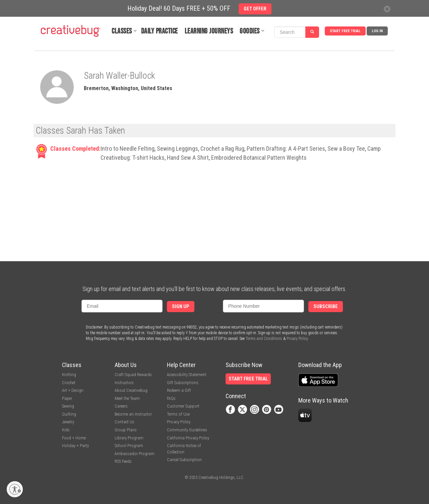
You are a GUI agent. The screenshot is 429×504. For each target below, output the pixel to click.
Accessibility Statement (187, 375)
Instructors (124, 383)
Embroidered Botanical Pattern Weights (259, 158)
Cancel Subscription (184, 460)
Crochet (69, 383)
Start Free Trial (345, 31)
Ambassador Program (135, 454)
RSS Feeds (123, 461)
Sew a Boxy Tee (346, 149)
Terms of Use (178, 414)
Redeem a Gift (179, 390)
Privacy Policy (297, 339)
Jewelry (68, 422)
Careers (121, 406)
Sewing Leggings (177, 149)
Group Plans (126, 430)
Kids (66, 430)
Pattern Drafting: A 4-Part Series (286, 149)
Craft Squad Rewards (133, 375)
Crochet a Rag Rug (222, 149)
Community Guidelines (187, 430)
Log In (377, 31)
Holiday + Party (75, 446)
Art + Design (73, 390)
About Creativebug (131, 390)
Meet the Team (127, 398)
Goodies (250, 31)
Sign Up (181, 307)
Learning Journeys (209, 31)
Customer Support (183, 406)
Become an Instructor (133, 414)
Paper (67, 398)
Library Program (129, 438)
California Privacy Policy (188, 438)
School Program (129, 446)
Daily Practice (160, 31)
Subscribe (326, 307)
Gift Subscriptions (183, 383)
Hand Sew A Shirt (188, 158)
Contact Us (125, 422)
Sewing (68, 406)
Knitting (69, 375)
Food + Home (74, 438)
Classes (122, 31)
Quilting (69, 414)
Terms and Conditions (264, 339)
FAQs (171, 398)
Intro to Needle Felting (128, 149)
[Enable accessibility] (15, 489)
